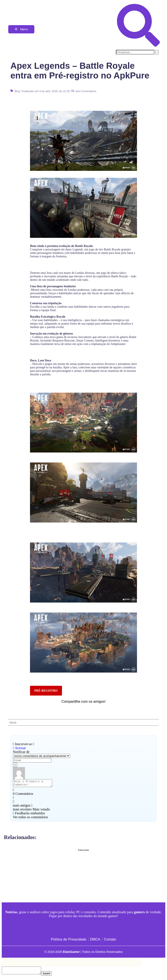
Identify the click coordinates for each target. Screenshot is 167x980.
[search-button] (157, 52)
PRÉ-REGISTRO (46, 691)
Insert (51, 976)
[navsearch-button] (138, 45)
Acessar (19, 748)
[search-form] (135, 52)
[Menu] (21, 29)
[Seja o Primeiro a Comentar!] (35, 784)
